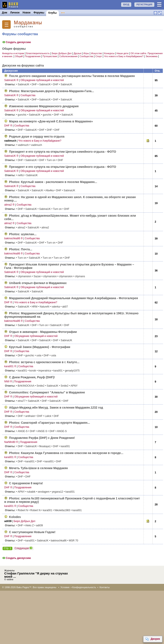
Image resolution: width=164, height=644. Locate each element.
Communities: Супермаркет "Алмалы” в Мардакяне (47, 392)
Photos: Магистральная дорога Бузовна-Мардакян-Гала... (51, 91)
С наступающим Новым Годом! (32, 532)
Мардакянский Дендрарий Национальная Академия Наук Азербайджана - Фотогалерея (73, 298)
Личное (15, 13)
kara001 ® (10, 366)
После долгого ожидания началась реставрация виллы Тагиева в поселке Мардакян (72, 76)
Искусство (97, 53)
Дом (5, 13)
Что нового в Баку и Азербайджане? (124, 56)
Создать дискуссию (17, 42)
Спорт (99, 56)
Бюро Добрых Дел (62, 53)
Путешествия (50, 56)
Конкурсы (86, 13)
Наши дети (122, 53)
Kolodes (15, 517)
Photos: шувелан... (23, 234)
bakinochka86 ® (13, 238)
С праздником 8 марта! (26, 483)
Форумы (39, 13)
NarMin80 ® (11, 442)
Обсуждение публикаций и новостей (42, 80)
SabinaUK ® (11, 80)
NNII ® (8, 381)
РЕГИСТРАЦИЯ (144, 5)
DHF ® (8, 126)
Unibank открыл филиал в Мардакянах (38, 283)
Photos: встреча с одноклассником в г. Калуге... (44, 362)
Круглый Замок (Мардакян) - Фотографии (40, 347)
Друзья (78, 53)
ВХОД (126, 5)
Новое (27, 13)
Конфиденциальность (84, 587)
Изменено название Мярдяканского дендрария (44, 106)
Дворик (153, 639)
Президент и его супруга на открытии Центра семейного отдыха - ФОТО (62, 152)
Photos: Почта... (21, 249)
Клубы (52, 13)
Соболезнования (68, 56)
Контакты (105, 587)
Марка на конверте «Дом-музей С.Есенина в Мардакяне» (51, 121)
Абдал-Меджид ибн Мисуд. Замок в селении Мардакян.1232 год (56, 408)
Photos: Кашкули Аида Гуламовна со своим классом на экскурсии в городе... (66, 453)
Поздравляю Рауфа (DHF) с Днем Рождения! (42, 438)
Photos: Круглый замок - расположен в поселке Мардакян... (53, 182)
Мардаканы (28, 23)
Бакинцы (101, 13)
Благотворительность (38, 53)
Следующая (23, 548)
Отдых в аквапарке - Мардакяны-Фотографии (43, 332)
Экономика (151, 56)
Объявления (69, 13)
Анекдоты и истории (13, 53)
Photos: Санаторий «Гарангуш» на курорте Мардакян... (49, 423)
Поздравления (33, 56)
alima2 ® (9, 205)
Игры (86, 53)
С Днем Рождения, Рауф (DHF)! (32, 377)
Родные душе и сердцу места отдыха (37, 136)
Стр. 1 (7, 548)
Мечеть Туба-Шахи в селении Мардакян (38, 468)
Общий (19, 56)
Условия (65, 587)
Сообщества (86, 56)
